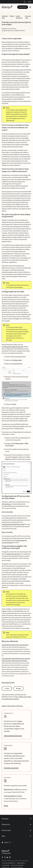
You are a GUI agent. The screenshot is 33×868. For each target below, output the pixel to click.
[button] (16, 370)
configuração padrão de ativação (12, 347)
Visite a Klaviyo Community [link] (13, 736)
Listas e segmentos (19, 17)
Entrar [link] (6, 806)
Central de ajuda (5, 17)
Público (12, 16)
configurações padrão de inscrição (13, 524)
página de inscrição (13, 554)
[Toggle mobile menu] (30, 7)
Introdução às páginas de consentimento (15, 645)
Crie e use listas (28, 17)
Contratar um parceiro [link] (11, 768)
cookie (4, 611)
